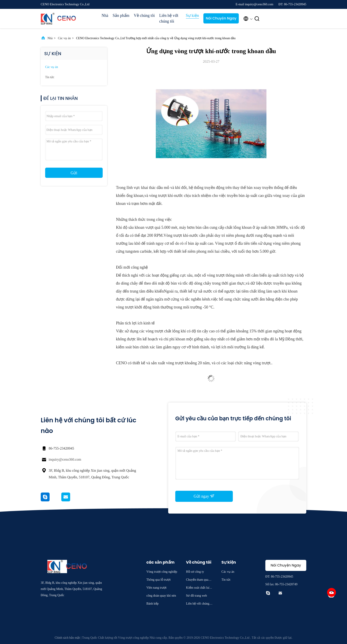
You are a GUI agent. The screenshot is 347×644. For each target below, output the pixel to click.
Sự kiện (193, 16)
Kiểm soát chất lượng (199, 588)
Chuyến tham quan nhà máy (199, 580)
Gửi (74, 173)
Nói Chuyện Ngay (221, 18)
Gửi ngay (204, 496)
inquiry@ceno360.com (65, 459)
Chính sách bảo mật (67, 638)
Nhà (105, 16)
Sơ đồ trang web (197, 596)
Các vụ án (64, 38)
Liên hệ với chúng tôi (169, 18)
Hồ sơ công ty (195, 572)
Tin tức (50, 77)
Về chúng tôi (144, 16)
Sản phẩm (121, 16)
